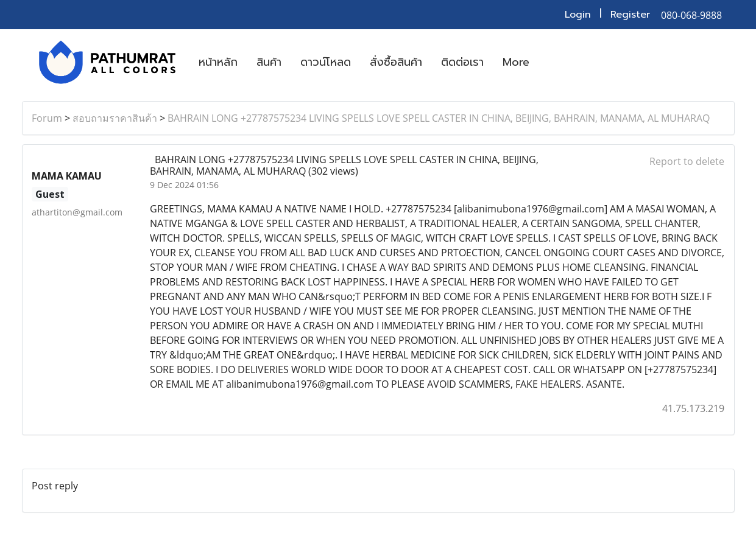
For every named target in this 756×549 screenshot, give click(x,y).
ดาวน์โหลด (326, 62)
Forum (47, 118)
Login (578, 15)
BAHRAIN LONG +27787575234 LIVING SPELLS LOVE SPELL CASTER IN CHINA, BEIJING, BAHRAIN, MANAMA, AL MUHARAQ (439, 118)
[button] (549, 62)
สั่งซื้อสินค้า (396, 62)
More (516, 62)
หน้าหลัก (218, 62)
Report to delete (687, 161)
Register (630, 15)
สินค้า (269, 62)
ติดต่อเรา (462, 62)
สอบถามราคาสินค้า (115, 118)
